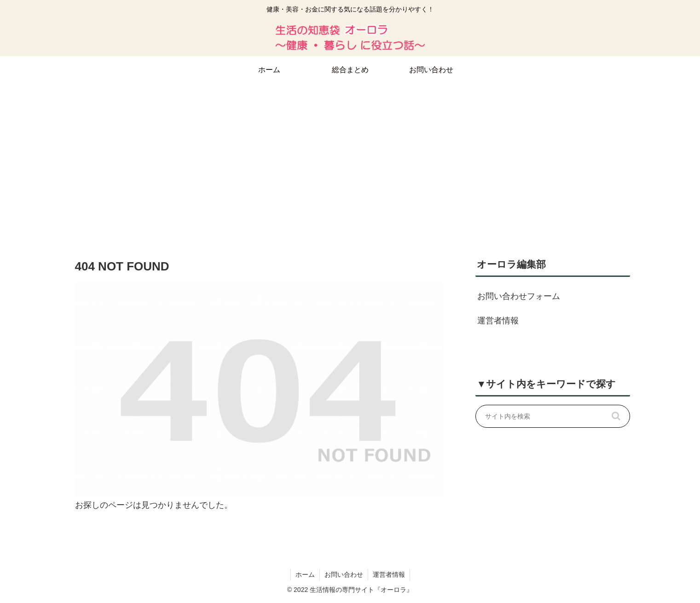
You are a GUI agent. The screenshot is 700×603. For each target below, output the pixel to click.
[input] (553, 416)
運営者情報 (498, 321)
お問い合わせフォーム (519, 296)
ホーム (305, 574)
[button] (616, 416)
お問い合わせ (344, 574)
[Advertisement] (350, 159)
